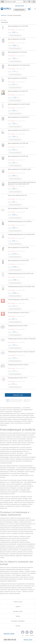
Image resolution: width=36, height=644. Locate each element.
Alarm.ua (3, 15)
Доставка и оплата (18, 611)
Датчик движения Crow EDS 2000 (18, 247)
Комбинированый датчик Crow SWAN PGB (21, 234)
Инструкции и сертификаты (18, 621)
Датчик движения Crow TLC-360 (18, 208)
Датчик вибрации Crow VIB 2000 (18, 26)
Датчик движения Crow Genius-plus (19, 65)
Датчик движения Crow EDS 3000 (18, 260)
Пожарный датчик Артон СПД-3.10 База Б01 (22, 339)
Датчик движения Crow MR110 (18, 78)
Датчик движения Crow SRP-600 (18, 143)
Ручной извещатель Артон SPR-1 (18, 300)
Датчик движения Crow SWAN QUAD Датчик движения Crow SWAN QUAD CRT (22, 183)
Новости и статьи (18, 602)
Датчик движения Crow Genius (18, 52)
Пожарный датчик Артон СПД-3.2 (18, 365)
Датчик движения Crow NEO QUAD (19, 104)
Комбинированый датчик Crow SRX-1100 (21, 274)
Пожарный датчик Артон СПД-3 (18, 326)
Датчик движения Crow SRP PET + (19, 117)
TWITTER (31, 633)
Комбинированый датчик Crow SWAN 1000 (21, 287)
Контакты (18, 626)
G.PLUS (27, 633)
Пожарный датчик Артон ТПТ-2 (18, 378)
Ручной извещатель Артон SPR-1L (19, 313)
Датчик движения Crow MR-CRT (18, 91)
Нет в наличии (15, 35)
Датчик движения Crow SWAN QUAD (19, 169)
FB (23, 633)
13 (25, 400)
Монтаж (18, 616)
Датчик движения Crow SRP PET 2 (19, 130)
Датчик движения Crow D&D (17, 39)
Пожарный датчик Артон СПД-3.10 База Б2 (21, 352)
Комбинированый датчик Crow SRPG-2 (20, 221)
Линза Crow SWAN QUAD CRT (18, 195)
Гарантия (18, 607)
